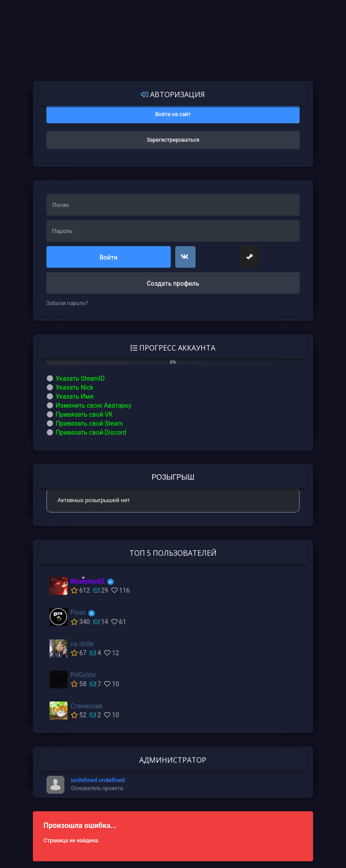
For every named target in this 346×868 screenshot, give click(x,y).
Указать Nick (75, 387)
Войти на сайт (173, 114)
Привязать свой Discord (91, 432)
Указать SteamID (80, 378)
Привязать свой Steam (89, 423)
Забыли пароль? (67, 303)
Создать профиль (173, 283)
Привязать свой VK (84, 414)
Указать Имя (75, 396)
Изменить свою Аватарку (94, 405)
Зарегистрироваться (173, 140)
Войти (109, 257)
